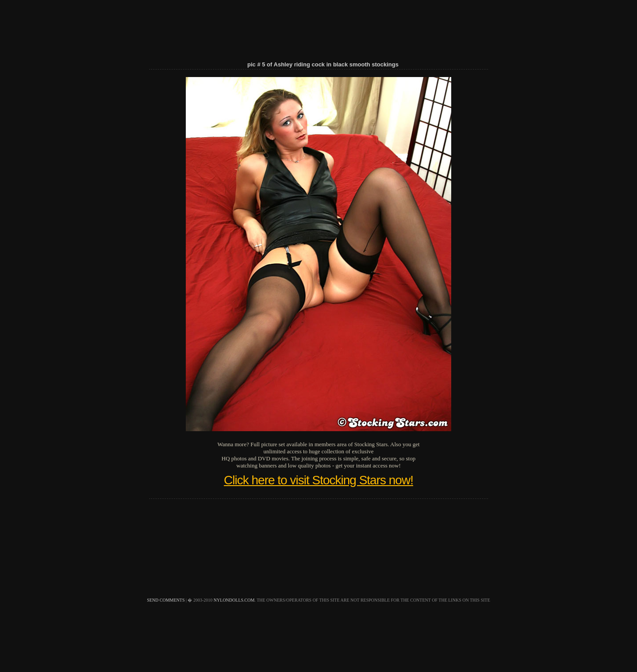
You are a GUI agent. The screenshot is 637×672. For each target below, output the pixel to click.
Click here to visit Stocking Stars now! (318, 480)
